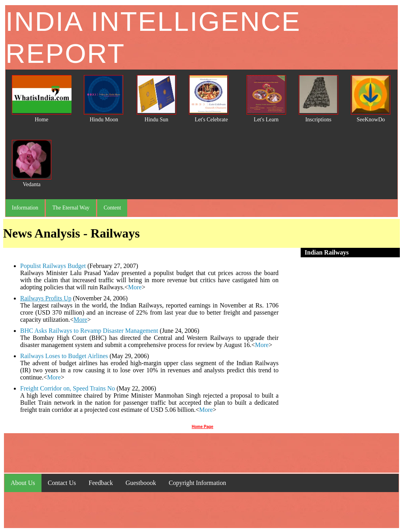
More (135, 287)
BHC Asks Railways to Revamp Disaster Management (89, 331)
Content (112, 208)
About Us (23, 483)
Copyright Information (197, 483)
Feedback (101, 483)
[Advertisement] (339, 339)
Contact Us (62, 483)
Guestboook (141, 483)
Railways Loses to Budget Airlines (65, 356)
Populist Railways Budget (53, 266)
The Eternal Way (71, 208)
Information (25, 208)
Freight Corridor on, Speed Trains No (68, 388)
